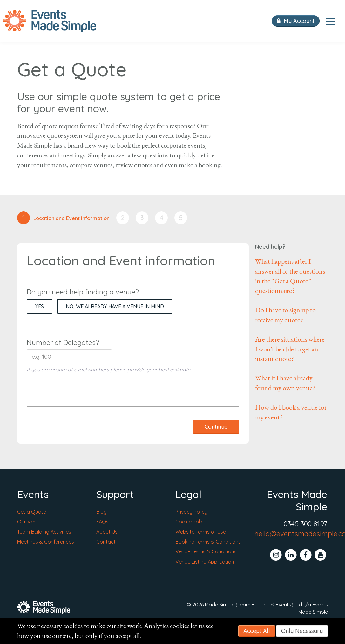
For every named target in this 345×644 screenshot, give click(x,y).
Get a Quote (32, 512)
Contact (106, 542)
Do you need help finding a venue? (83, 292)
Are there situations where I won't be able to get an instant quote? (290, 349)
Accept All (257, 631)
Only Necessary (302, 631)
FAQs (102, 522)
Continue (216, 427)
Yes (40, 306)
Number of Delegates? (63, 343)
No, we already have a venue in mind (115, 306)
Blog (101, 512)
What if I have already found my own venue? (285, 383)
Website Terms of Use (201, 532)
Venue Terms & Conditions (206, 551)
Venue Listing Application (205, 562)
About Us (107, 532)
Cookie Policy (191, 522)
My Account (296, 21)
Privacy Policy (191, 512)
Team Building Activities (44, 532)
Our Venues (31, 522)
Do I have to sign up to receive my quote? (285, 315)
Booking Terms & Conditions (208, 542)
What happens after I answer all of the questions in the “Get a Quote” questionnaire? (290, 276)
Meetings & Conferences (46, 542)
